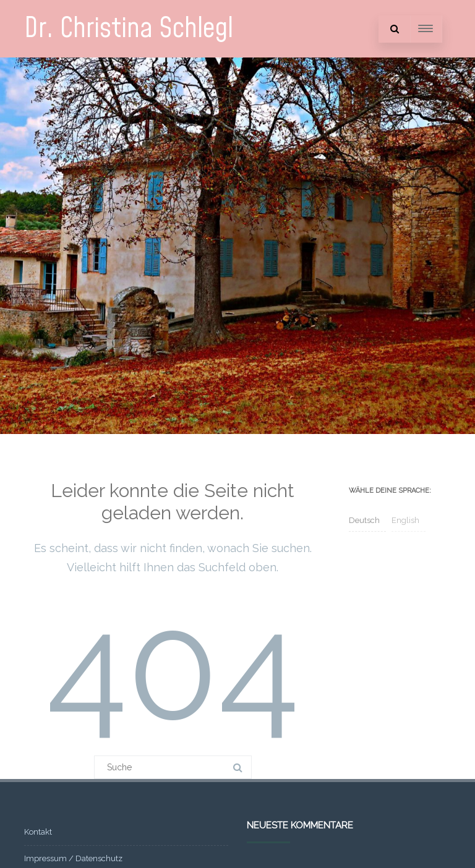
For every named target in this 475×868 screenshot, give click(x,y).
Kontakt (38, 832)
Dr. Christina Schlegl (129, 29)
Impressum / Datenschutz (73, 858)
